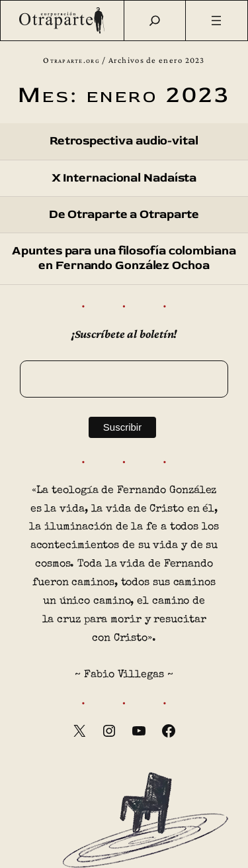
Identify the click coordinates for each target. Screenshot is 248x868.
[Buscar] (155, 21)
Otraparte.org (71, 60)
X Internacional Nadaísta (124, 178)
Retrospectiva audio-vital (124, 141)
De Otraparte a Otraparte (124, 215)
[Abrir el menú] (217, 21)
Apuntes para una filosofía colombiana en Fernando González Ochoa (124, 258)
